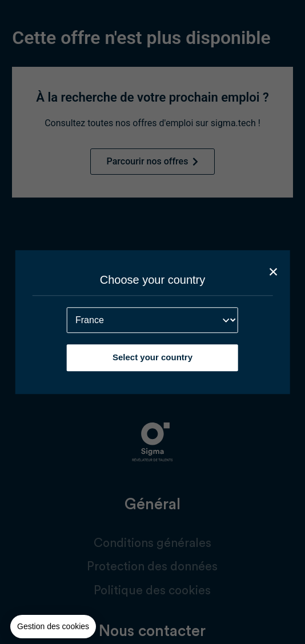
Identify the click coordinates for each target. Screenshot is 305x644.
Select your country (152, 357)
